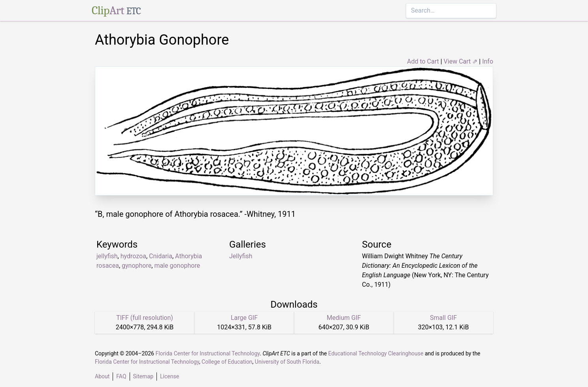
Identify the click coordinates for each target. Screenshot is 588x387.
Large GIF (244, 318)
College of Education (227, 362)
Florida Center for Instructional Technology (207, 353)
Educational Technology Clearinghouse (376, 353)
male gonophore (177, 266)
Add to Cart (423, 61)
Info (488, 61)
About (102, 376)
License (170, 376)
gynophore (137, 266)
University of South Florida (287, 362)
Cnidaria (161, 256)
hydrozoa (133, 256)
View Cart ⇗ (461, 61)
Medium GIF (344, 318)
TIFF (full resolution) (145, 318)
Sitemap (143, 376)
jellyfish (107, 256)
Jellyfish (241, 256)
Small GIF (443, 318)
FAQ (121, 376)
